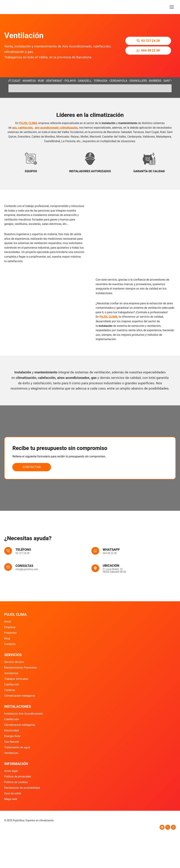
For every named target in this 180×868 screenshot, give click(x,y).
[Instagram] (173, 827)
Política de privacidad (18, 777)
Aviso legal (11, 771)
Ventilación (11, 753)
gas (14, 128)
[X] (168, 827)
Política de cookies (16, 782)
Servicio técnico (14, 662)
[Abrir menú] (172, 7)
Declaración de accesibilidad (22, 788)
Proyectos (10, 633)
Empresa (10, 627)
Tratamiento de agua (17, 747)
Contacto (10, 644)
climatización (69, 128)
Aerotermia (11, 673)
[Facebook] (162, 827)
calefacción (25, 128)
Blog (7, 638)
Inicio (8, 622)
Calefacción (12, 684)
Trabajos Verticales (16, 679)
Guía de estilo (13, 793)
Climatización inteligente (20, 696)
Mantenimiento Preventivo (21, 668)
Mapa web (11, 799)
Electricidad (12, 731)
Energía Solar (12, 736)
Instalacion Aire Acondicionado (24, 714)
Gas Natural (12, 742)
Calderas (10, 690)
